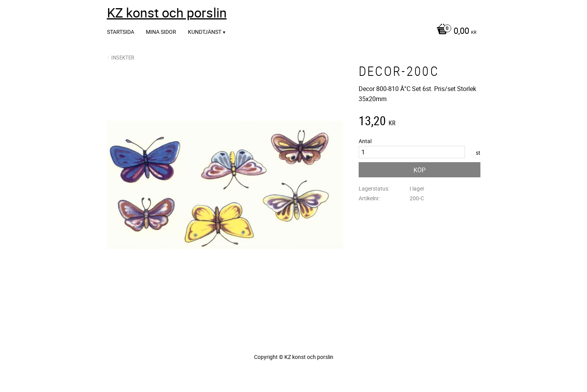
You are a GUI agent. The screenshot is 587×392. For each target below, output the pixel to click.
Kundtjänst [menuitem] (205, 32)
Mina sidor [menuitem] (161, 32)
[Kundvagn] (455, 31)
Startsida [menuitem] (121, 32)
